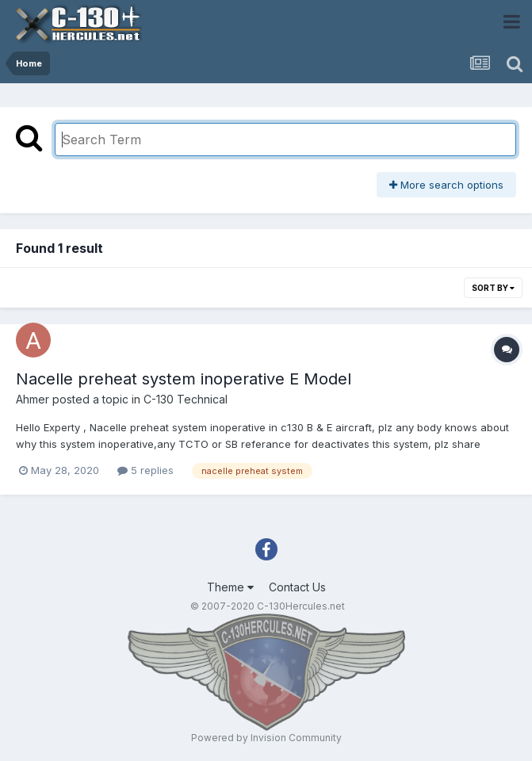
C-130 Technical (186, 399)
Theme (230, 587)
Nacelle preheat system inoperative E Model (184, 379)
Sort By (493, 288)
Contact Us (297, 587)
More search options (446, 185)
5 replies (145, 470)
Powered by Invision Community (266, 738)
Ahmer (33, 399)
